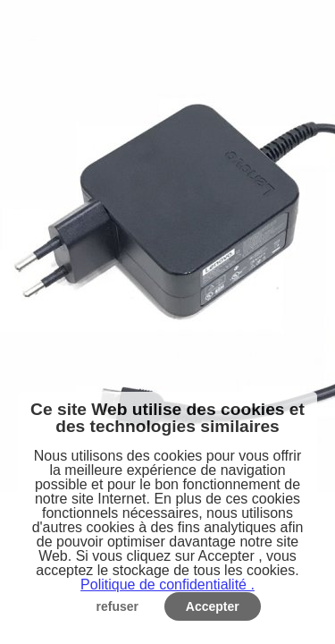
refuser (117, 606)
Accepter (213, 606)
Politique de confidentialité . (167, 585)
